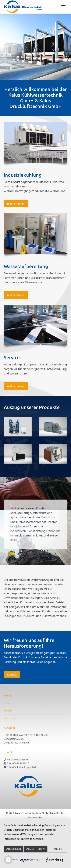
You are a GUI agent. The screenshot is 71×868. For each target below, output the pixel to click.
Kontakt (8, 711)
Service (12, 358)
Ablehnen (14, 849)
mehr (58, 849)
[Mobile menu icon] (63, 7)
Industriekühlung (23, 175)
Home (7, 703)
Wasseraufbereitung (26, 266)
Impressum (10, 718)
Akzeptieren (35, 849)
